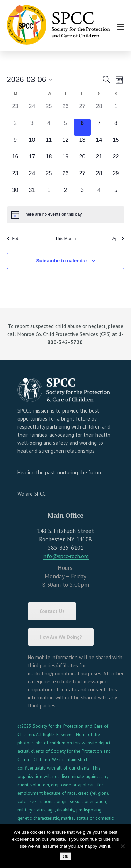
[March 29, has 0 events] (116, 178)
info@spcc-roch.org (66, 556)
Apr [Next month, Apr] (118, 239)
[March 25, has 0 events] (49, 178)
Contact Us (52, 611)
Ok (65, 856)
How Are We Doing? (61, 637)
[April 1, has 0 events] (49, 194)
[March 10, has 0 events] (32, 144)
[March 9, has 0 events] (15, 144)
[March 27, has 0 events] (82, 178)
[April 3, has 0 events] (82, 194)
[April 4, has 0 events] (99, 194)
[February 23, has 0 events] (15, 111)
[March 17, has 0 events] (32, 161)
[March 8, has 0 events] (116, 127)
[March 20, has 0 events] (82, 161)
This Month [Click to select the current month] (65, 239)
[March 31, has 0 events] (32, 194)
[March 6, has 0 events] (82, 127)
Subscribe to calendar (61, 261)
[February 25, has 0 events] (49, 111)
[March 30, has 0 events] (15, 194)
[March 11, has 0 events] (49, 144)
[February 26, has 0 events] (66, 111)
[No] (122, 846)
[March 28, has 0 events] (99, 178)
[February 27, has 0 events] (82, 111)
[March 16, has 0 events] (15, 161)
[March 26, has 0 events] (66, 178)
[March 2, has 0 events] (15, 127)
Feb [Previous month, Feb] (13, 239)
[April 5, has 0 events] (116, 194)
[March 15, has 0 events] (116, 144)
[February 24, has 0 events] (32, 111)
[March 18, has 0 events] (49, 161)
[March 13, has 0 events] (82, 144)
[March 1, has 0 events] (116, 111)
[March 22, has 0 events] (116, 161)
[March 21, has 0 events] (99, 161)
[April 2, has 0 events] (66, 194)
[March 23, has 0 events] (15, 178)
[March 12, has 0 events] (66, 144)
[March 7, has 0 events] (99, 127)
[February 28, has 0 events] (99, 111)
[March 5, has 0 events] (66, 127)
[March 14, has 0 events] (99, 144)
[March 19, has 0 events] (66, 161)
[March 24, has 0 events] (32, 178)
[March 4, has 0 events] (49, 127)
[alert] (66, 215)
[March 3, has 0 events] (32, 127)
